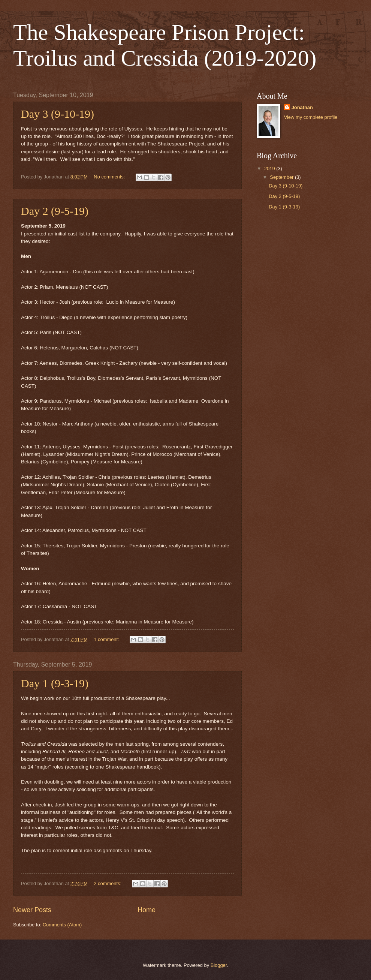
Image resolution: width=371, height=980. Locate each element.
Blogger (219, 965)
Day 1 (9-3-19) (55, 683)
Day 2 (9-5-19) (55, 211)
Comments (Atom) (62, 925)
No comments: (110, 177)
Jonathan (302, 107)
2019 (270, 169)
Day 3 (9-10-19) (58, 114)
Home (147, 910)
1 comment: (107, 639)
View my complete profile (311, 117)
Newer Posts (32, 910)
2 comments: (108, 883)
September (282, 177)
